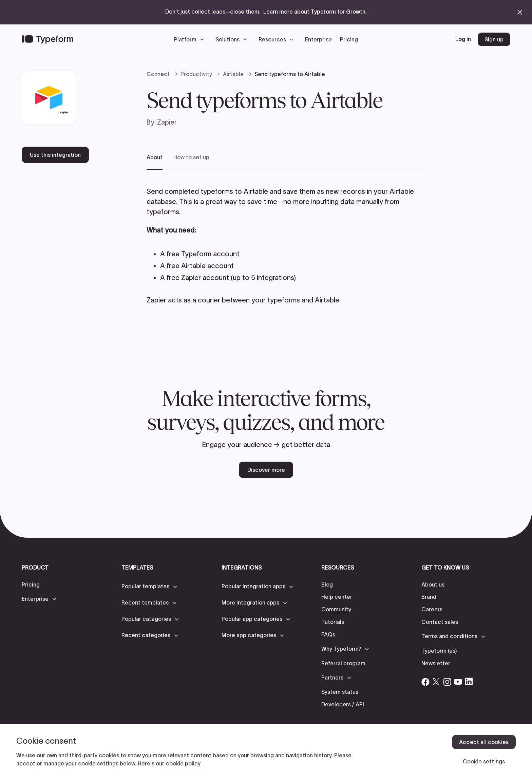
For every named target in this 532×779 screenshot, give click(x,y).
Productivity (196, 74)
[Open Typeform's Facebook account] (425, 682)
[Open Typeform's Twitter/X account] (436, 682)
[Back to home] (47, 39)
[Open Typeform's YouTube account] (458, 682)
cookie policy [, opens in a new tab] (183, 763)
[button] (191, 39)
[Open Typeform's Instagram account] (447, 682)
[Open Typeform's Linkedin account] (469, 682)
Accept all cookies (484, 742)
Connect (158, 74)
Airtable (233, 74)
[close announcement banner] (520, 12)
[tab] (155, 162)
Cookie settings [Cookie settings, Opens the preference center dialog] (484, 761)
